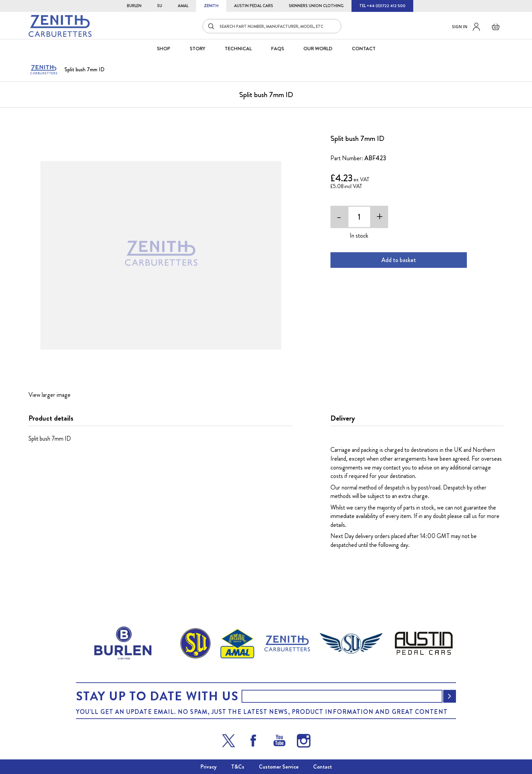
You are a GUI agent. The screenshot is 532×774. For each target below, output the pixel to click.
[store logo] (60, 26)
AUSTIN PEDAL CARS (254, 6)
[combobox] (272, 26)
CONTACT (364, 49)
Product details (51, 418)
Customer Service (279, 767)
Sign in (460, 27)
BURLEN (134, 6)
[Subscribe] (450, 696)
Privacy (208, 767)
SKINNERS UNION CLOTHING (316, 6)
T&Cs (238, 767)
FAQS (278, 49)
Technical (238, 49)
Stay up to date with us (157, 696)
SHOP (164, 49)
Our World (318, 49)
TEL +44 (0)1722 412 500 (382, 6)
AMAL (183, 6)
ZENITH (211, 6)
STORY (197, 49)
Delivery (343, 418)
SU (160, 6)
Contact (322, 767)
